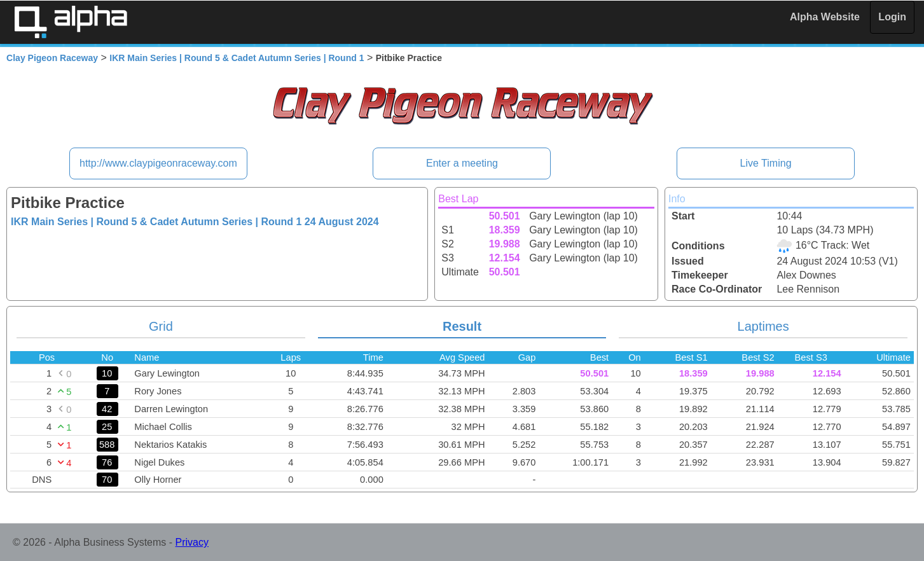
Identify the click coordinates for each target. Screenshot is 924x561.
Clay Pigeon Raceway (52, 58)
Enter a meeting (462, 163)
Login (892, 17)
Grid (161, 326)
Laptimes (763, 326)
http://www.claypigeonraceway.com (158, 163)
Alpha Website (825, 17)
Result (462, 326)
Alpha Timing (71, 22)
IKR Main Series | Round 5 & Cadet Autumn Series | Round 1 (237, 58)
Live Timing (766, 163)
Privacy (192, 542)
